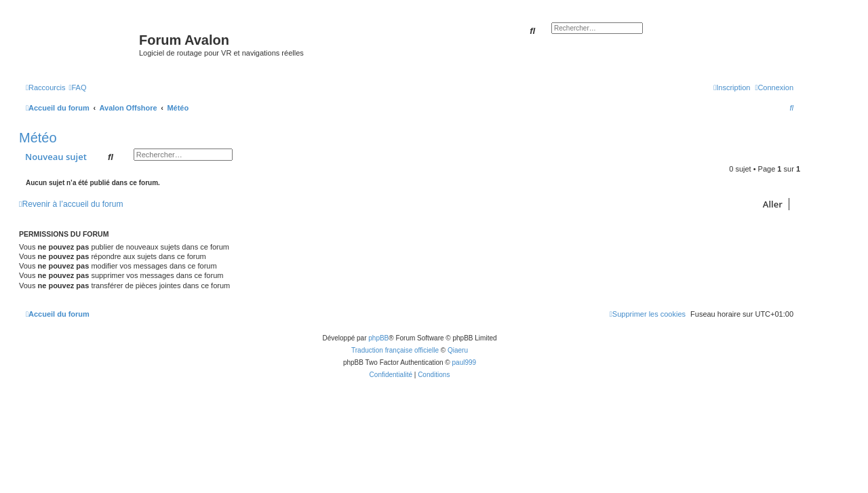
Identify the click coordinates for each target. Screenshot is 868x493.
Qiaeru (458, 350)
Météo (38, 138)
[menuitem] (77, 87)
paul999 (465, 362)
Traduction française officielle (395, 350)
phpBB (378, 338)
